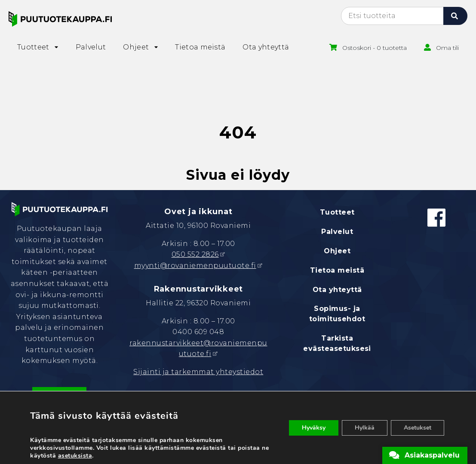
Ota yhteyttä (337, 290)
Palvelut (337, 232)
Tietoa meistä (337, 270)
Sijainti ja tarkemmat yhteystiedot (198, 372)
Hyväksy (314, 428)
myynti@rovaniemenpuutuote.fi (195, 266)
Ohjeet (337, 251)
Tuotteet (337, 212)
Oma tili (447, 48)
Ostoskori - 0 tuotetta (375, 48)
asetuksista (75, 456)
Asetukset (418, 428)
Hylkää (365, 428)
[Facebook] (436, 218)
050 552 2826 (195, 254)
